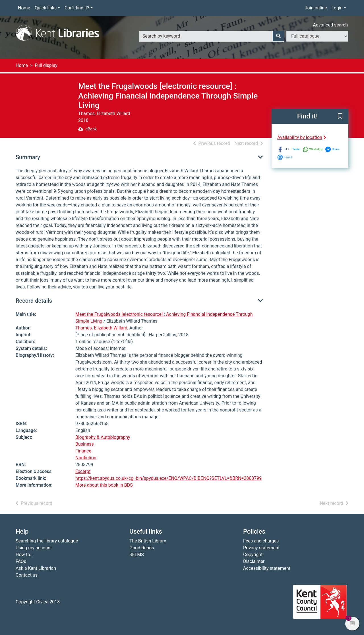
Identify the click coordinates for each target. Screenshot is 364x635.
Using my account (34, 548)
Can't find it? (77, 8)
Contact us (27, 575)
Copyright (253, 555)
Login (337, 8)
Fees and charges (261, 541)
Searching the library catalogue (47, 541)
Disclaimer (254, 561)
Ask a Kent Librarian (36, 568)
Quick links (46, 8)
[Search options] (317, 36)
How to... (25, 555)
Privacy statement (261, 548)
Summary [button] (28, 157)
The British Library (148, 541)
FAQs (21, 561)
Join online (316, 8)
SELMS (137, 555)
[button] (340, 116)
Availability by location (302, 137)
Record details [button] (34, 301)
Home (24, 8)
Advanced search (330, 25)
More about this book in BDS (104, 485)
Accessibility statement (267, 568)
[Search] (278, 36)
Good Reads (142, 548)
